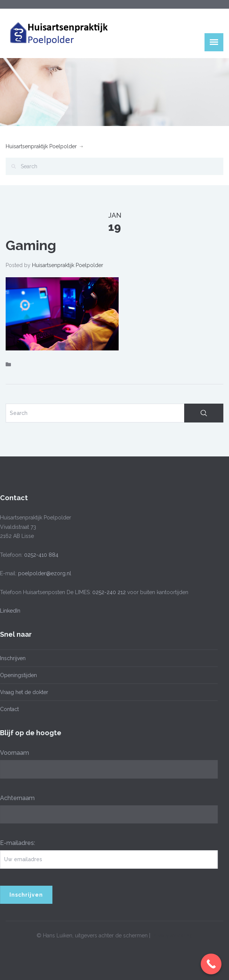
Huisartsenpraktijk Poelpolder (41, 146)
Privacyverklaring (172, 934)
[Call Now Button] (211, 964)
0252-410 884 (40, 555)
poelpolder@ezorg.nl (43, 573)
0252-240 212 (108, 592)
